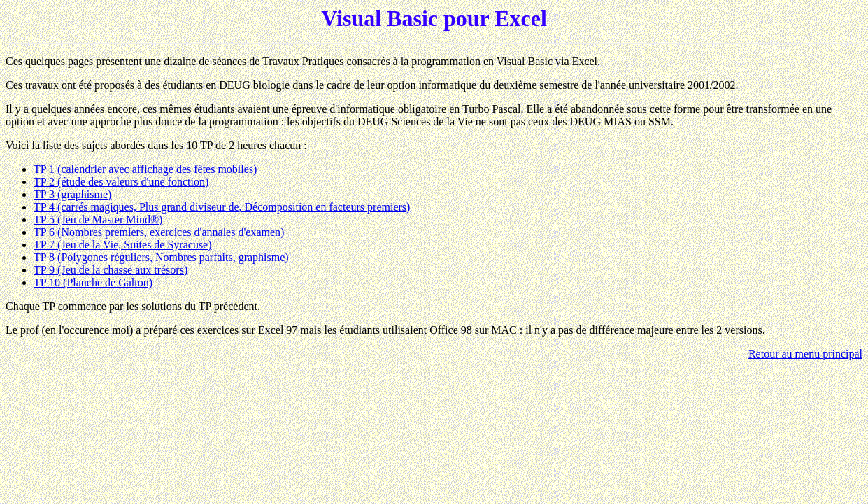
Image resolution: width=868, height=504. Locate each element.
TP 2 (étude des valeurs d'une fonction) (121, 182)
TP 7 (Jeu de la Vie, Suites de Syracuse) (123, 245)
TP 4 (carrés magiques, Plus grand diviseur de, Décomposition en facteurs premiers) (222, 207)
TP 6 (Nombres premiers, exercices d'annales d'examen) (159, 232)
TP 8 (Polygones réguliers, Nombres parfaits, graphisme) (161, 257)
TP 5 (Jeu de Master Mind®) (98, 219)
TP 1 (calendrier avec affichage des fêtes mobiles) (145, 169)
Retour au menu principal (805, 354)
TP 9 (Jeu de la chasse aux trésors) (111, 270)
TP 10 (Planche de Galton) (93, 282)
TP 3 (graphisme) (72, 194)
